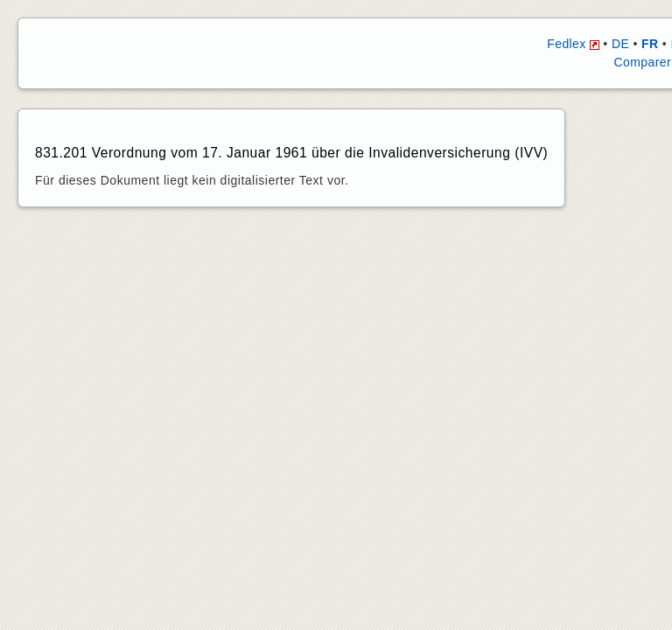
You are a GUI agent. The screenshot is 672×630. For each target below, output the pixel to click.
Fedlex (573, 44)
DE (620, 44)
